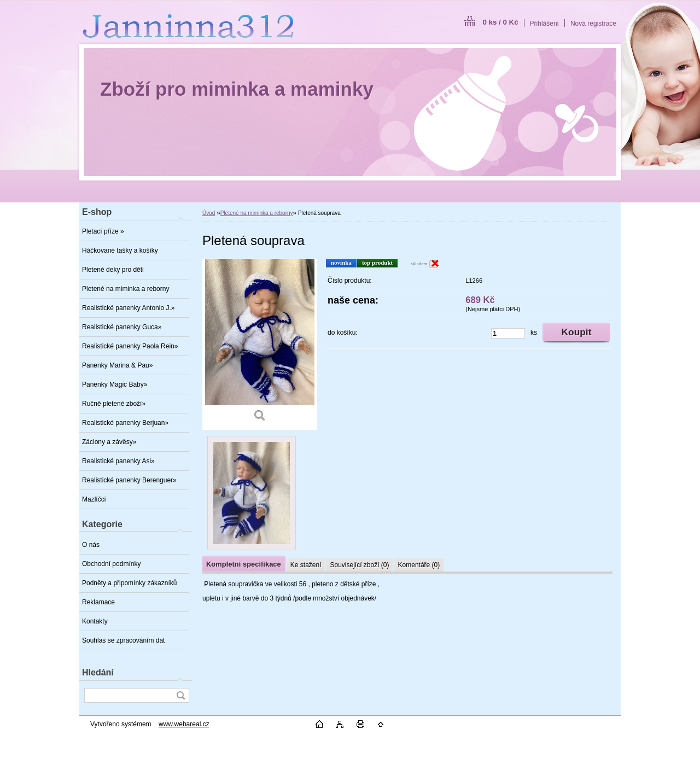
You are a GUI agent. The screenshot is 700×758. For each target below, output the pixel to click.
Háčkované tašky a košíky (120, 250)
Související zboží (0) (359, 565)
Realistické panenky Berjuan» (125, 423)
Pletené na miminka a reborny (126, 289)
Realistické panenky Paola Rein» (130, 346)
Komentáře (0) (419, 565)
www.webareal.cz (184, 724)
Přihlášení (544, 24)
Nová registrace (593, 24)
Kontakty (95, 621)
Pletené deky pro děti (113, 270)
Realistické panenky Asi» (118, 461)
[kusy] (508, 333)
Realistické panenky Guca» (122, 327)
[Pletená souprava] (260, 344)
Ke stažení (306, 565)
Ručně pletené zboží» (114, 404)
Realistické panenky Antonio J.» (128, 308)
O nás (91, 545)
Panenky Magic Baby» (115, 384)
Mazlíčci (94, 499)
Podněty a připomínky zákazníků (129, 583)
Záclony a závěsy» (109, 442)
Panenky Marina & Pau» (117, 365)
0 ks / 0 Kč (500, 22)
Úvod (209, 213)
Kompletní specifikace (244, 564)
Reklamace (98, 602)
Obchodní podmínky (111, 564)
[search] (180, 695)
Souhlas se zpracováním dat (123, 640)
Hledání (98, 672)
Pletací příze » (103, 231)
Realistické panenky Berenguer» (129, 480)
